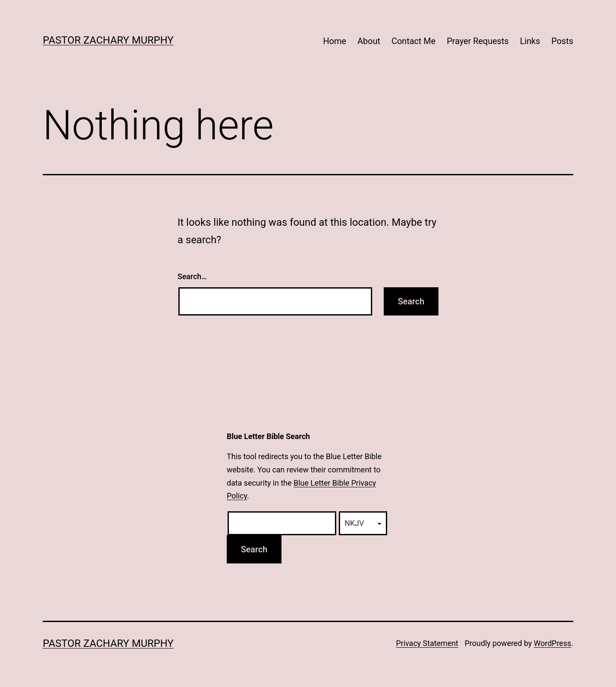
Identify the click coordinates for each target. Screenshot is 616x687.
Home (335, 41)
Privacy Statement (427, 643)
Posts (562, 41)
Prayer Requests (478, 41)
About (369, 41)
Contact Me (413, 41)
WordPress (552, 643)
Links (530, 41)
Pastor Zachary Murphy (108, 40)
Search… (192, 276)
